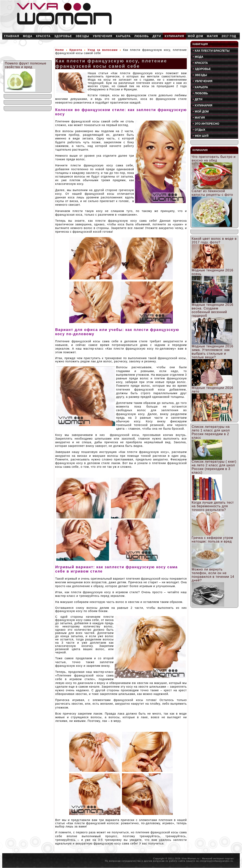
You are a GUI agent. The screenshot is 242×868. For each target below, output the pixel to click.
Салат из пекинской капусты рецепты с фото (212, 193)
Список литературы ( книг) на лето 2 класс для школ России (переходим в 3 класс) (214, 467)
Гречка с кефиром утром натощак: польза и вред (212, 540)
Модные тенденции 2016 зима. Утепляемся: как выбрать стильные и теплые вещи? (212, 352)
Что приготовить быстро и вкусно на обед (214, 159)
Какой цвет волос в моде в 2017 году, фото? (214, 240)
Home (60, 50)
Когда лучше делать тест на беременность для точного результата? (213, 506)
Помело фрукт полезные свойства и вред (26, 65)
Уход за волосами (103, 50)
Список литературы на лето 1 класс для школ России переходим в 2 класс (211, 432)
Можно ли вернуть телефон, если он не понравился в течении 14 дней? (213, 575)
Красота (76, 50)
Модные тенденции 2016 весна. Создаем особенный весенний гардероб (212, 310)
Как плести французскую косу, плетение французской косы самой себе (111, 64)
